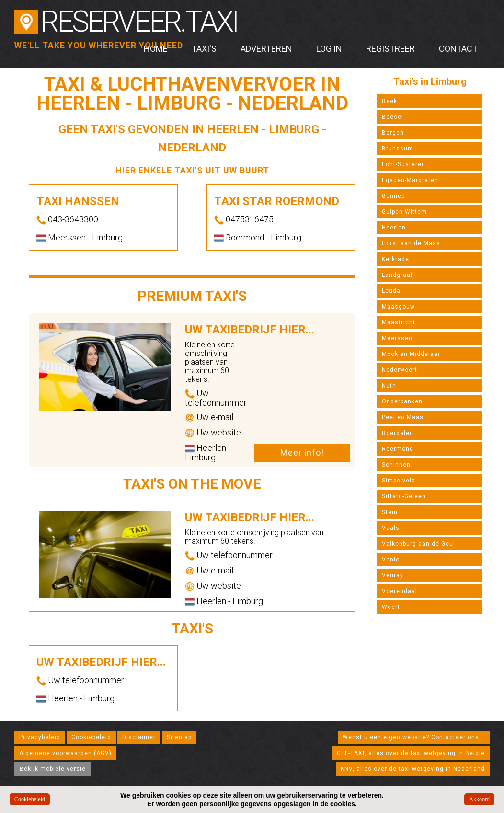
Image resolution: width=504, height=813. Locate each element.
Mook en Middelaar (411, 354)
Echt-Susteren (404, 164)
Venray (393, 575)
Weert (391, 607)
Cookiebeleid (91, 737)
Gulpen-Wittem (404, 212)
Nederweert (400, 370)
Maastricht (399, 322)
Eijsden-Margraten (410, 180)
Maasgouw (398, 307)
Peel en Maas (403, 417)
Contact (458, 49)
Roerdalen (398, 433)
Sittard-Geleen (404, 496)
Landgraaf (397, 275)
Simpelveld (399, 481)
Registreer (390, 49)
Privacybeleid (40, 737)
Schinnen (396, 465)
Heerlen (394, 228)
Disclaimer (139, 737)
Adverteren (266, 49)
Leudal (392, 291)
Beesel (393, 117)
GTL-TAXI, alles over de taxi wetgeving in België (411, 753)
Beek (389, 101)
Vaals (391, 528)
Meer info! (302, 452)
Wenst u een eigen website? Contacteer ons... (414, 737)
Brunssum (398, 149)
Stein (390, 512)
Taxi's (204, 49)
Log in (329, 49)
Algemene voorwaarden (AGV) (65, 753)
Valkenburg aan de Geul (418, 544)
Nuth (389, 386)
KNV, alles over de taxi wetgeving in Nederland (413, 769)
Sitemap (179, 737)
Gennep (393, 196)
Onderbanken (402, 401)
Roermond (398, 449)
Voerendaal (400, 591)
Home (156, 49)
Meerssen (397, 338)
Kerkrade (395, 259)
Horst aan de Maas (411, 243)
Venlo (391, 560)
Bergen (393, 133)
